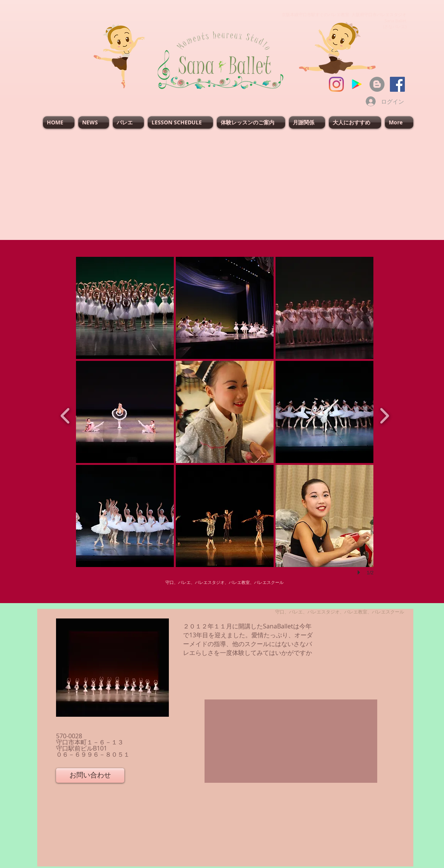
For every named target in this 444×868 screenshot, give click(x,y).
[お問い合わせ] (90, 775)
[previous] (65, 415)
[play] (360, 572)
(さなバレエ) (395, 26)
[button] (125, 308)
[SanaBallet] (397, 84)
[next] (384, 415)
